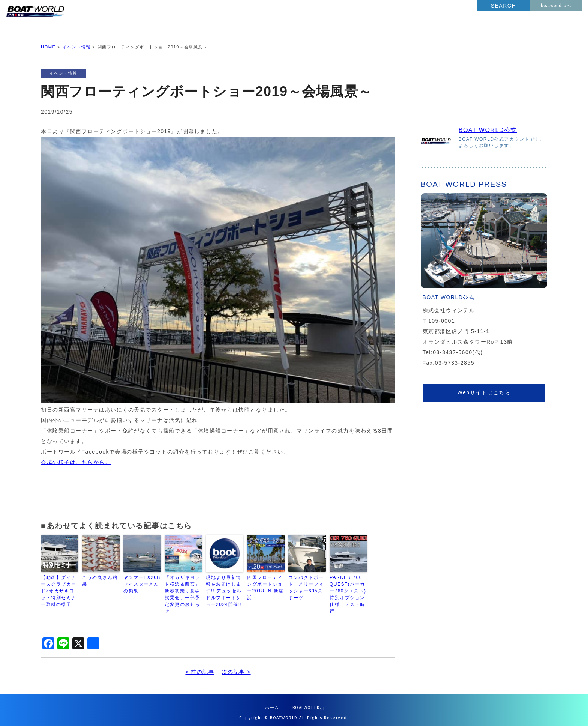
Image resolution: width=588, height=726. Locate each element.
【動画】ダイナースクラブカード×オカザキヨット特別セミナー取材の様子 (59, 585)
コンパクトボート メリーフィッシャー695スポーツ (306, 582)
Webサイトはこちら (484, 386)
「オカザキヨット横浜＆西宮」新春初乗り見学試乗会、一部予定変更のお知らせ (182, 588)
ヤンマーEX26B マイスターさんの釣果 (142, 578)
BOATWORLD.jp (310, 702)
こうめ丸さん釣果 (100, 575)
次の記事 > (236, 666)
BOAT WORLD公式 (488, 124)
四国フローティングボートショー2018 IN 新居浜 (265, 582)
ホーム (272, 702)
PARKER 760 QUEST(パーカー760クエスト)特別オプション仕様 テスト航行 (348, 588)
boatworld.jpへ (556, 6)
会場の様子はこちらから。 (76, 456)
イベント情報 (77, 41)
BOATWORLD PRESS (94, 19)
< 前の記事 (200, 666)
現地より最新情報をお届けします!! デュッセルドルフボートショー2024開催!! (224, 585)
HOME (48, 41)
